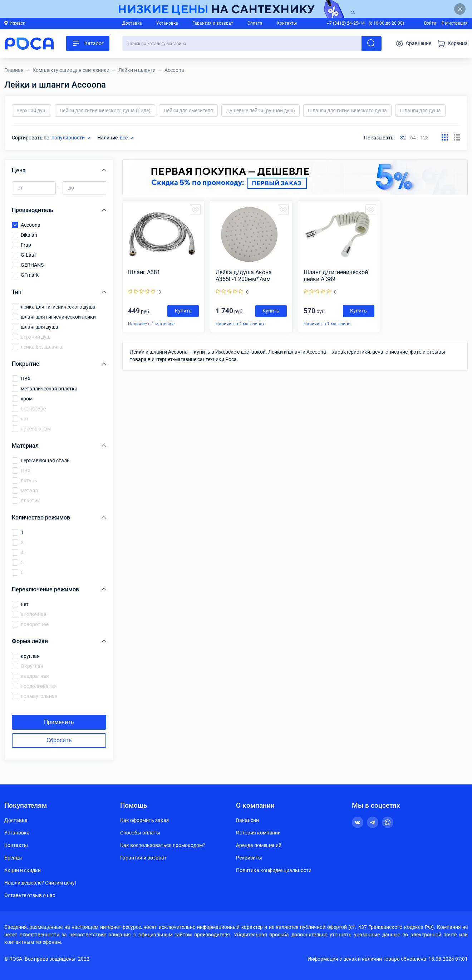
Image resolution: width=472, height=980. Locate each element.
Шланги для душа (420, 110)
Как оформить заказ (144, 820)
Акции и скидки (23, 870)
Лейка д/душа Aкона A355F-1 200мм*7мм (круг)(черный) (244, 276)
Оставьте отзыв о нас (30, 895)
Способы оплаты (140, 833)
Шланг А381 (144, 272)
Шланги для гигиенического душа (347, 110)
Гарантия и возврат (213, 23)
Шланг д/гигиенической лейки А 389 (336, 276)
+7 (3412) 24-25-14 (346, 23)
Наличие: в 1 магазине (151, 324)
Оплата (255, 23)
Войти (430, 23)
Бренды (13, 858)
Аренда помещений (259, 845)
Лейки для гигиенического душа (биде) (105, 110)
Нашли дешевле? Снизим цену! (40, 883)
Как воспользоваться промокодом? (163, 845)
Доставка (132, 23)
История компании (258, 833)
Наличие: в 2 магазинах (240, 324)
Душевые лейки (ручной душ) (260, 110)
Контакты (287, 23)
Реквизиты (249, 858)
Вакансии (247, 820)
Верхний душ (31, 110)
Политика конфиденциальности (274, 870)
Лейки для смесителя (188, 110)
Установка (167, 23)
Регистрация (455, 23)
